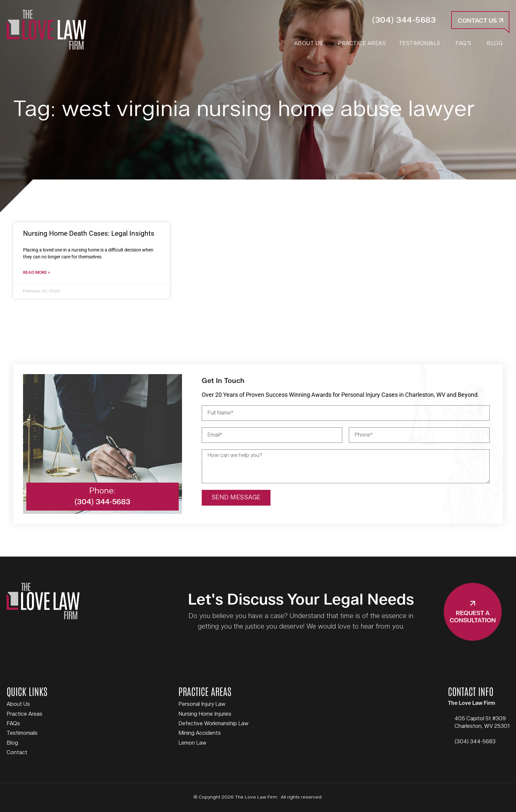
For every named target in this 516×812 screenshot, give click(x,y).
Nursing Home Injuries (205, 714)
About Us (18, 705)
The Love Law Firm (46, 30)
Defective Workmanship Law (213, 724)
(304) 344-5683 (404, 20)
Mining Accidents (200, 733)
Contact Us (480, 21)
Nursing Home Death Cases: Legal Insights (89, 233)
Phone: (102, 491)
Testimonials (22, 733)
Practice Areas (25, 714)
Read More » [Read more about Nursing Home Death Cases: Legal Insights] (37, 273)
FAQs (13, 724)
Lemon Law (192, 743)
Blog (12, 743)
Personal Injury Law (202, 705)
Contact (17, 753)
